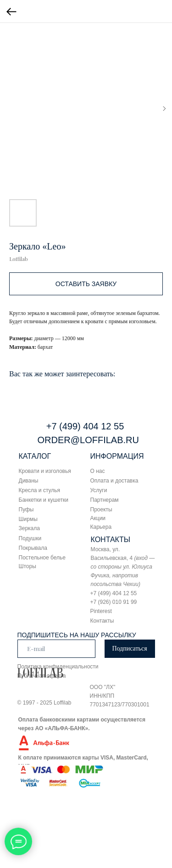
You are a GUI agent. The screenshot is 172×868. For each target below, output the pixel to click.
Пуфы (26, 510)
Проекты (101, 510)
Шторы (28, 566)
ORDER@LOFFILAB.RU (88, 440)
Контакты (102, 621)
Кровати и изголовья (45, 471)
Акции (98, 518)
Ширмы (28, 519)
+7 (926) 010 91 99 (114, 602)
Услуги (99, 490)
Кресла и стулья (40, 490)
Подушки (30, 538)
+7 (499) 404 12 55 (85, 426)
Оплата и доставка (114, 481)
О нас (98, 471)
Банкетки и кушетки (44, 500)
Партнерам (105, 500)
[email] (56, 649)
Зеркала (29, 528)
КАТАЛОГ (35, 456)
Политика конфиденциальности (58, 667)
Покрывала (33, 548)
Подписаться (129, 648)
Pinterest (101, 611)
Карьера (101, 527)
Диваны (29, 481)
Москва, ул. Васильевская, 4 (123, 567)
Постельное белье (42, 558)
